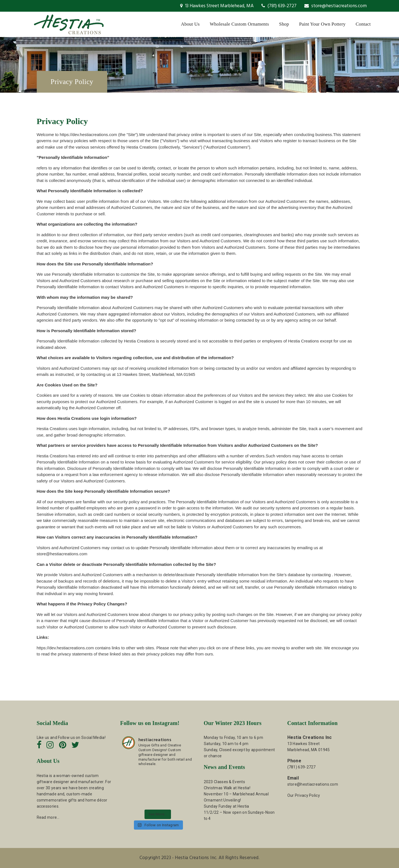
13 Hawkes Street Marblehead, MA (217, 6)
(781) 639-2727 (279, 6)
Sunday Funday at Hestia (227, 806)
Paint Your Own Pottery (322, 24)
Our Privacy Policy (304, 795)
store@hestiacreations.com (336, 6)
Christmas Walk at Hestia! (227, 788)
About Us (190, 24)
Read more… (48, 817)
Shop (284, 24)
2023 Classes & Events (224, 782)
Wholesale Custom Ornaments (239, 24)
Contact (363, 24)
